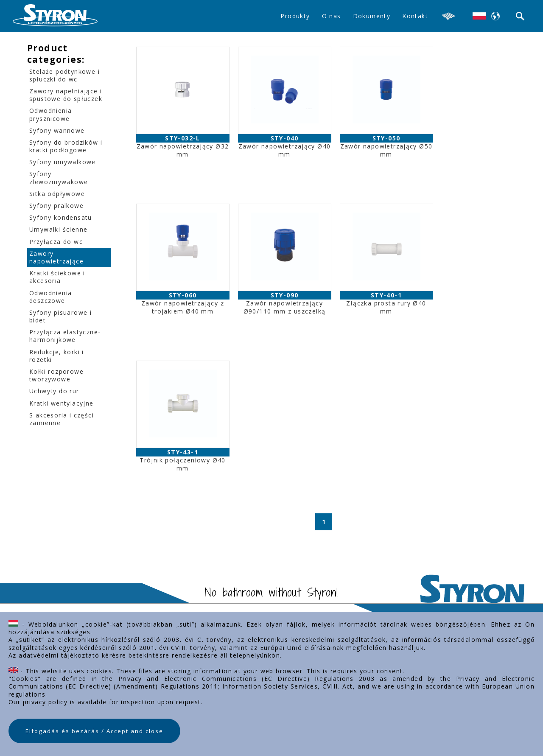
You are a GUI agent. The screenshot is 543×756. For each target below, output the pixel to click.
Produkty (295, 16)
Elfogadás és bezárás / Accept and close (94, 731)
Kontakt (415, 16)
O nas (332, 16)
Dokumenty (372, 16)
